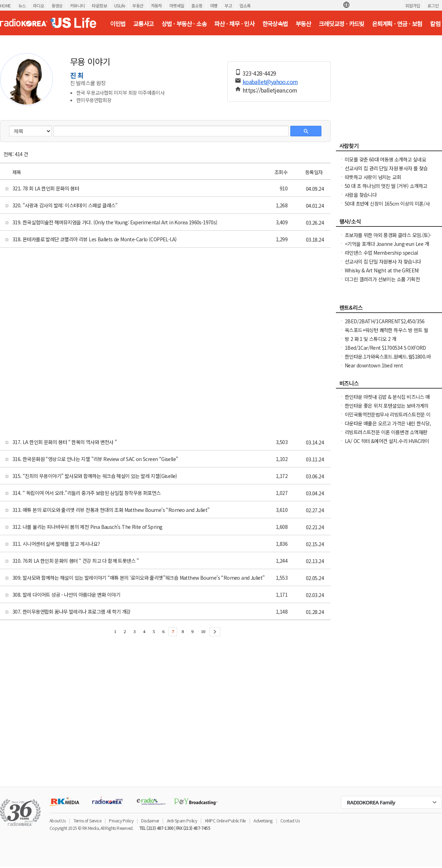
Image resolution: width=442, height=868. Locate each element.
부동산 (138, 5)
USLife (120, 5)
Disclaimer (150, 820)
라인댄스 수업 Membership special (381, 253)
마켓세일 (177, 5)
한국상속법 (275, 24)
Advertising (263, 820)
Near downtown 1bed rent (374, 365)
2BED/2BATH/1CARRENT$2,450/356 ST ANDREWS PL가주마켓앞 (385, 325)
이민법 (118, 24)
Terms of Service (87, 820)
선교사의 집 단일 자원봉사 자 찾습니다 (383, 261)
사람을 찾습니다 (361, 195)
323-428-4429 (259, 73)
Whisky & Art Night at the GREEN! (382, 270)
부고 (228, 5)
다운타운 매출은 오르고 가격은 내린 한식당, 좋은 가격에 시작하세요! (388, 427)
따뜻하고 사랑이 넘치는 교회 (373, 177)
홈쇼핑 (197, 5)
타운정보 (99, 5)
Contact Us (290, 820)
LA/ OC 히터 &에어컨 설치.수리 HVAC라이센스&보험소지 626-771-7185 (387, 444)
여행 (214, 5)
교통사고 (144, 24)
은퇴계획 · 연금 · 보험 (397, 24)
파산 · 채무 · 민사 (234, 24)
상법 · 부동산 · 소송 (184, 24)
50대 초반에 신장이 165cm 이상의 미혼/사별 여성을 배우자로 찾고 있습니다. (387, 207)
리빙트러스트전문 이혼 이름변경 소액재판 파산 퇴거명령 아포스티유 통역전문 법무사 (387, 436)
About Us (57, 820)
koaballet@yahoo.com (270, 82)
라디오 (38, 5)
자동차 (156, 5)
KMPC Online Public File (225, 820)
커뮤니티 (77, 5)
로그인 (433, 5)
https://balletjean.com (270, 90)
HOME (5, 5)
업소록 (245, 5)
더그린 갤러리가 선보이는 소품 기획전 (382, 279)
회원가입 (413, 5)
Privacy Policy (121, 820)
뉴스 (22, 5)
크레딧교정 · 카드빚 (341, 24)
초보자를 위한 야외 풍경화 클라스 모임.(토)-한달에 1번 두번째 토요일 (388, 238)
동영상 (57, 5)
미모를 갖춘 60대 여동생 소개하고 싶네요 (385, 159)
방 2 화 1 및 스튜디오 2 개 (370, 339)
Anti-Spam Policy (182, 820)
